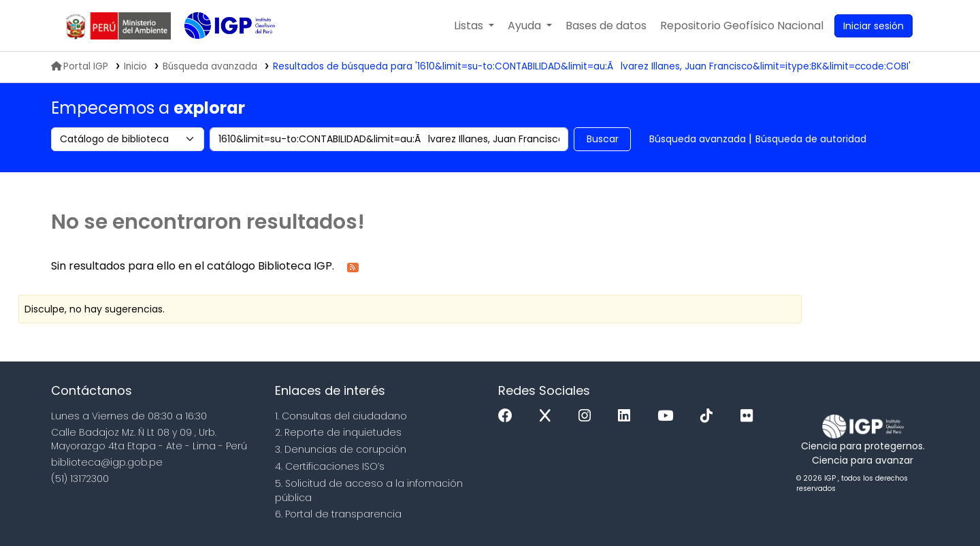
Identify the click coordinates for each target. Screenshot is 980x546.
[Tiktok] (710, 416)
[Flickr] (750, 416)
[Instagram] (588, 416)
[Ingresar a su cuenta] (873, 26)
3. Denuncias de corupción (341, 449)
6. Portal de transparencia (338, 514)
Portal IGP (80, 66)
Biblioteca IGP (218, 53)
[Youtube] (669, 416)
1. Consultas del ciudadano (341, 416)
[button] (474, 26)
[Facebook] (509, 416)
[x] (549, 416)
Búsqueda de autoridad (811, 139)
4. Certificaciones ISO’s (330, 466)
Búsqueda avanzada (698, 139)
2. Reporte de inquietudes (338, 432)
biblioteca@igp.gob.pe (107, 462)
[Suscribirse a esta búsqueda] (353, 267)
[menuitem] (742, 26)
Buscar (603, 139)
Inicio (135, 66)
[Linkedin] (627, 416)
